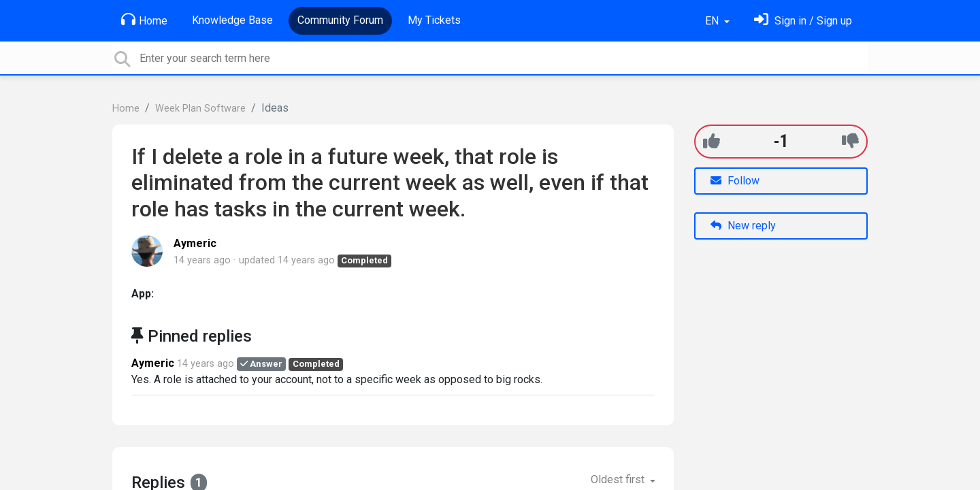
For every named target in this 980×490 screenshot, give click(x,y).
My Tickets (434, 20)
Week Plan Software (200, 109)
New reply (743, 226)
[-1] (850, 141)
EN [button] (713, 21)
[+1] (712, 141)
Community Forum (340, 20)
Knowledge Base (232, 20)
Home (144, 20)
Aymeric (195, 243)
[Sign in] (803, 21)
